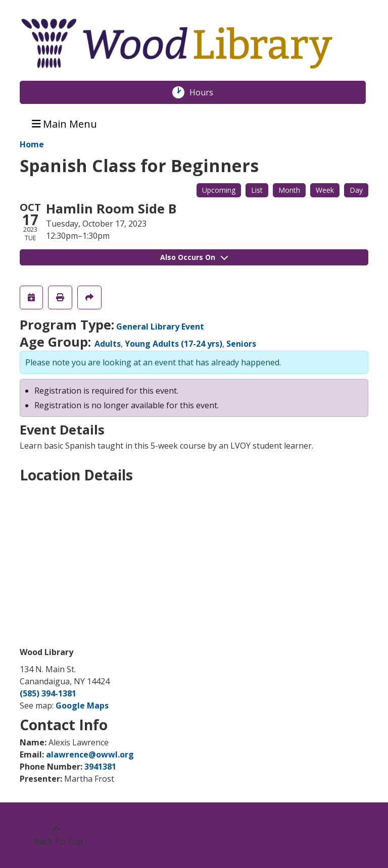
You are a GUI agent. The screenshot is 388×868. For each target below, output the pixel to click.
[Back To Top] (56, 835)
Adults (108, 344)
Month (289, 190)
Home (32, 144)
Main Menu (65, 123)
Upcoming (219, 190)
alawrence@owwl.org (90, 754)
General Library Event (160, 327)
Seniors (241, 344)
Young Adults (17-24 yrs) (174, 344)
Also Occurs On (194, 257)
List (257, 190)
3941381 (100, 767)
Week (325, 190)
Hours (207, 92)
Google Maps (82, 706)
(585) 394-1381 (48, 693)
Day (356, 190)
